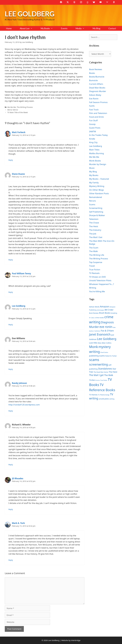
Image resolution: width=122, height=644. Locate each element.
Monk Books (95, 161)
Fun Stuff (93, 120)
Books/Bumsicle (97, 77)
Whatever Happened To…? (102, 284)
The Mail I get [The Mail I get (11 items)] (96, 375)
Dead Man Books (97, 88)
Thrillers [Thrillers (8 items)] (92, 380)
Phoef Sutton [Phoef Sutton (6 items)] (104, 352)
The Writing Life (97, 255)
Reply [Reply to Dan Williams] (11, 369)
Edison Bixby (95, 95)
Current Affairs (96, 84)
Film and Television (98, 113)
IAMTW (93, 131)
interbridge (76, 640)
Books (92, 73)
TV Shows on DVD (97, 277)
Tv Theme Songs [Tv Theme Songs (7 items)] (104, 395)
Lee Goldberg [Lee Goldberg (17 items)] (107, 339)
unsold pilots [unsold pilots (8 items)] (104, 399)
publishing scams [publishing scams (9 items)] (97, 356)
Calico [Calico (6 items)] (93, 318)
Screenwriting (96, 208)
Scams (92, 204)
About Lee (28, 28)
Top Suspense (96, 262)
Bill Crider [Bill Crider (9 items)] (109, 310)
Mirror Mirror (13, 110)
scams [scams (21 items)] (94, 360)
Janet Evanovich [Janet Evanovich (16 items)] (100, 334)
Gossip (92, 124)
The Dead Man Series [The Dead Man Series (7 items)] (101, 372)
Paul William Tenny (21, 273)
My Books (49, 28)
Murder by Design (98, 164)
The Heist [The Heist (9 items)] (113, 372)
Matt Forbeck (19, 132)
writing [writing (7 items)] (112, 399)
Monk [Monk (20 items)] (94, 347)
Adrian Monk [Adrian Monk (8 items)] (94, 307)
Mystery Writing (97, 186)
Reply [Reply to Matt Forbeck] (11, 160)
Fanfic (92, 106)
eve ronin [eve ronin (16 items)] (106, 327)
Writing (93, 288)
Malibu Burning (97, 153)
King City (93, 142)
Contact (112, 28)
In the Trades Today (98, 135)
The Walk (93, 251)
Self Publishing (96, 212)
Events (64, 28)
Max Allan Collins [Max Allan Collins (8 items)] (105, 343)
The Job (93, 234)
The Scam (94, 248)
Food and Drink (96, 117)
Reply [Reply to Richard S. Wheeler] (11, 465)
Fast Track (94, 110)
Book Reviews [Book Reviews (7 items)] (94, 313)
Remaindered (95, 197)
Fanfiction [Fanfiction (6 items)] (97, 331)
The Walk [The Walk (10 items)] (109, 375)
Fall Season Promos (98, 102)
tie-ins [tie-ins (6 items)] (98, 380)
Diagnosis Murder (98, 91)
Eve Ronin (94, 99)
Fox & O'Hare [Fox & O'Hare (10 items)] (107, 331)
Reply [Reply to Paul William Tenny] (11, 292)
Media (82, 28)
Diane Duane (18, 174)
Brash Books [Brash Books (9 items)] (105, 313)
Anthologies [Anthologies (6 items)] (101, 310)
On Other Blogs (96, 190)
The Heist (94, 226)
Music (92, 168)
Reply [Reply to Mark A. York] (11, 560)
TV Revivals (94, 273)
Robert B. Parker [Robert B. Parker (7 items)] (111, 356)
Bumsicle (93, 80)
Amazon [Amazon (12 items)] (105, 306)
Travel (92, 266)
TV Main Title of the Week (18, 112)
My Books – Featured (99, 179)
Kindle (92, 139)
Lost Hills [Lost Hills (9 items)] (93, 343)
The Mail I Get (96, 237)
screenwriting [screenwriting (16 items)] (98, 364)
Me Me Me (12, 107)
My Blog (96, 28)
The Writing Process (25, 107)
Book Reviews (96, 69)
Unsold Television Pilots (100, 280)
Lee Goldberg (30, 14)
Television (94, 219)
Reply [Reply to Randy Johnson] (11, 411)
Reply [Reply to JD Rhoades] (11, 509)
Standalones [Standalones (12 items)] (105, 369)
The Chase (94, 223)
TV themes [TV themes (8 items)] (93, 395)
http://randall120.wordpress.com (24, 405)
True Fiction (95, 270)
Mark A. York (18, 523)
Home (9, 28)
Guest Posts (95, 128)
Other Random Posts (99, 193)
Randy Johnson (19, 383)
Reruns (92, 201)
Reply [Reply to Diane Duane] (11, 260)
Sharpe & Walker (97, 215)
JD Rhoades (18, 478)
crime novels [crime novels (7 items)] (99, 318)
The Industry (95, 230)
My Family (94, 183)
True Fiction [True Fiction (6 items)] (104, 380)
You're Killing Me (97, 291)
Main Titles (94, 150)
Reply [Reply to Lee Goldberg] (11, 325)
